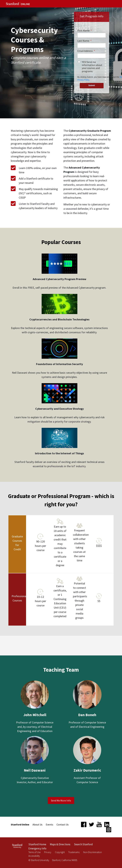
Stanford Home (37, 844)
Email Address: (86, 51)
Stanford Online (20, 824)
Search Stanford (83, 844)
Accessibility (34, 856)
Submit (92, 85)
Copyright (60, 852)
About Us (37, 824)
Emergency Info (37, 848)
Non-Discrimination (93, 852)
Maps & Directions (60, 844)
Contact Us (63, 824)
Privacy (48, 852)
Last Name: (84, 41)
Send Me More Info (61, 800)
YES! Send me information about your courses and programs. (92, 67)
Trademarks (74, 852)
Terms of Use (34, 852)
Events (49, 824)
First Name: (85, 31)
